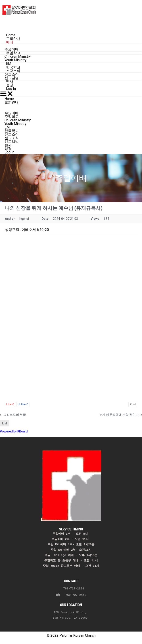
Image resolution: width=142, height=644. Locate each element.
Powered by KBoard (14, 431)
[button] (71, 94)
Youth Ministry (16, 124)
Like (10, 404)
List (5, 423)
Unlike (23, 404)
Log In (11, 89)
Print (133, 404)
